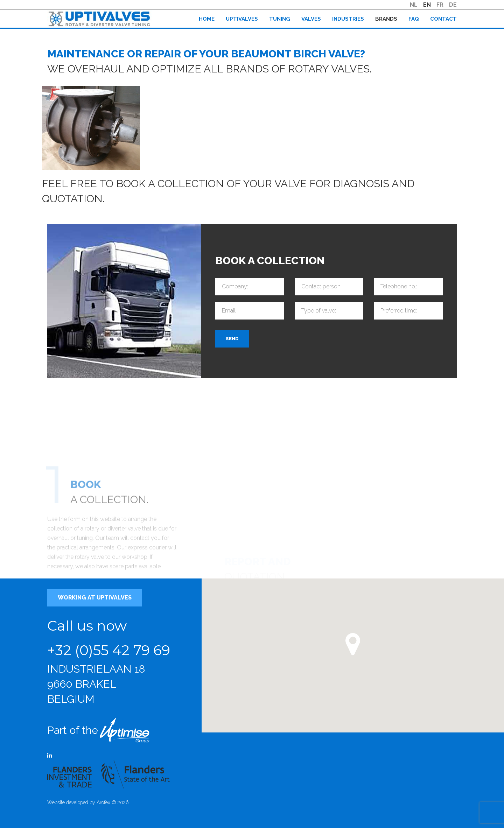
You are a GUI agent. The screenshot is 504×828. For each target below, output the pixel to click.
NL (414, 5)
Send (232, 339)
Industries (348, 19)
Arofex (103, 802)
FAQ (414, 19)
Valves (311, 19)
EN (427, 5)
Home (207, 19)
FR (440, 5)
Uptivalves (242, 19)
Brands (386, 19)
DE (453, 5)
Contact (443, 19)
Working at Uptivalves (95, 598)
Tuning (280, 19)
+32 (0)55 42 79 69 (109, 650)
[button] (353, 644)
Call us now (87, 626)
